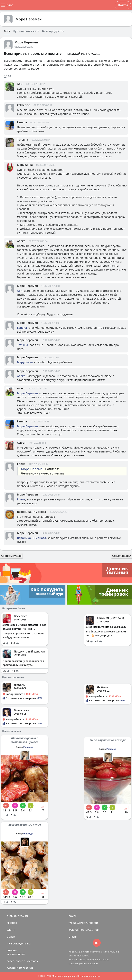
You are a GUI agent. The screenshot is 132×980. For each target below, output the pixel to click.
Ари (20, 84)
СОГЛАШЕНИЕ (14, 968)
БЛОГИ (11, 930)
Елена (21, 464)
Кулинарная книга (26, 31)
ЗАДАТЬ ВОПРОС (16, 961)
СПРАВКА (12, 950)
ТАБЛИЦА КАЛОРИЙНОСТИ (83, 923)
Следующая (122, 556)
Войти (123, 5)
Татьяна (23, 140)
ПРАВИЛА (28, 968)
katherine (24, 105)
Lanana (22, 122)
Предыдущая (11, 556)
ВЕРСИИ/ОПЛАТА (16, 954)
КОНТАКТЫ (33, 961)
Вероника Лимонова (32, 512)
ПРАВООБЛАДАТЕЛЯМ (19, 944)
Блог (7, 31)
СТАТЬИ (11, 937)
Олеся (21, 443)
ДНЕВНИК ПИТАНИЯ (18, 916)
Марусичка (25, 165)
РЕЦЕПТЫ (12, 923)
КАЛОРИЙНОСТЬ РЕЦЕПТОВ (84, 930)
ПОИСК (72, 916)
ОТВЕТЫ (73, 937)
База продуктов (53, 31)
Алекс (21, 241)
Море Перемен (29, 19)
